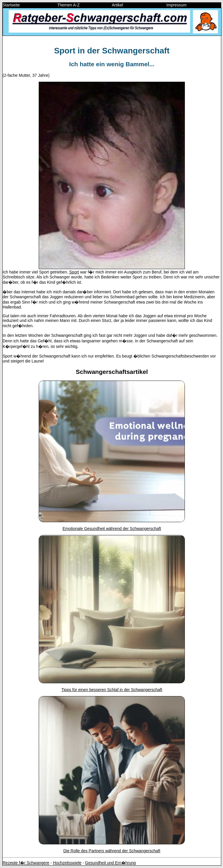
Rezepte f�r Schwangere (26, 863)
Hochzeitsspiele (67, 863)
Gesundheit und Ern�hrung (110, 863)
